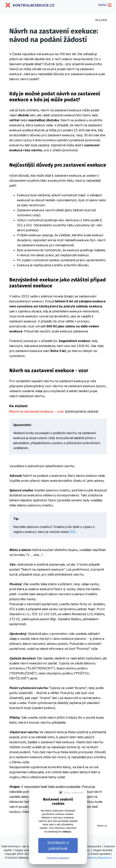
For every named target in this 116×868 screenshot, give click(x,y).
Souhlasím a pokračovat (58, 846)
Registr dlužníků (103, 850)
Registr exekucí (24, 850)
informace (14, 846)
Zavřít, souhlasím (74, 793)
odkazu (67, 832)
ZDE (72, 532)
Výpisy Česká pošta (89, 846)
